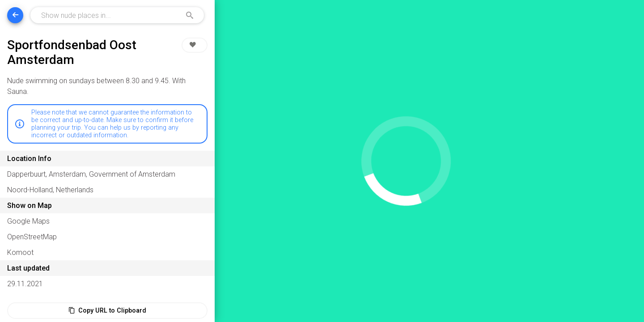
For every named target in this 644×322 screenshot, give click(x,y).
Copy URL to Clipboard (107, 311)
